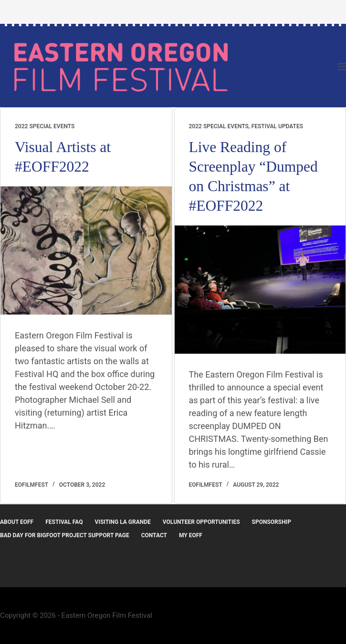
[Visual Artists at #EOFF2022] (86, 250)
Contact (154, 535)
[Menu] (342, 67)
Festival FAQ (64, 522)
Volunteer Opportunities (201, 522)
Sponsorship (272, 522)
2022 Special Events (45, 126)
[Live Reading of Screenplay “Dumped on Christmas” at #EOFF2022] (260, 290)
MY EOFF (191, 535)
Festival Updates (277, 126)
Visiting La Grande (123, 522)
